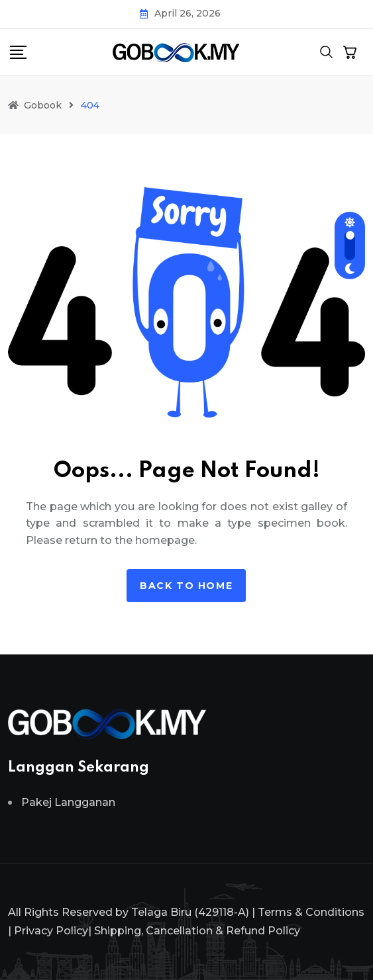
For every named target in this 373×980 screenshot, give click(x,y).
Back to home (186, 586)
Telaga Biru (161, 912)
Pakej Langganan (68, 802)
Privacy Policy (51, 931)
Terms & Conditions (311, 912)
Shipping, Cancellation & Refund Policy (197, 931)
